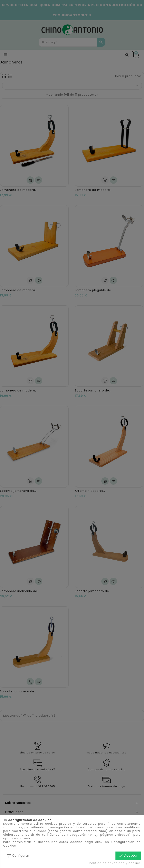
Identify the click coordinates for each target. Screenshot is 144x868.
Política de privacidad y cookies (115, 863)
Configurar (18, 856)
